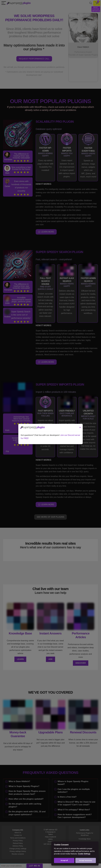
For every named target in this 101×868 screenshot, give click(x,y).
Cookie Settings (84, 854)
